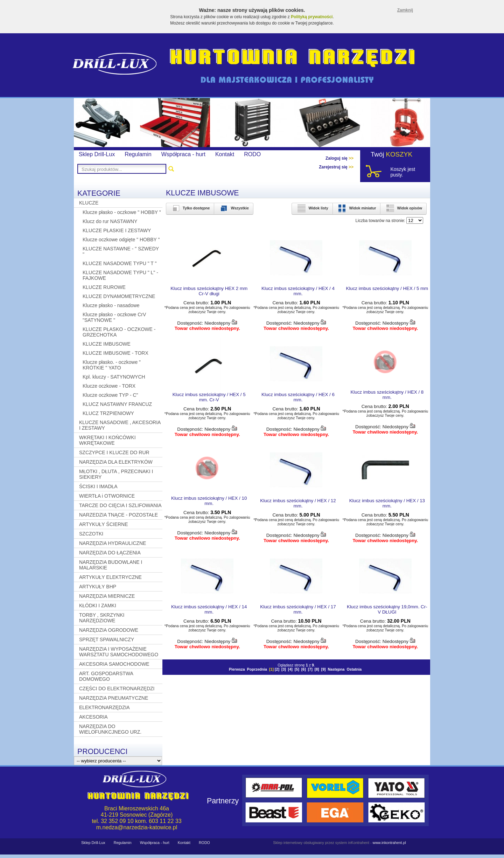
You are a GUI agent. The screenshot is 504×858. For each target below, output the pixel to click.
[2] (277, 669)
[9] (324, 669)
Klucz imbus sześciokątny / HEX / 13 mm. (387, 503)
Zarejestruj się (336, 167)
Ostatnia (354, 669)
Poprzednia (257, 669)
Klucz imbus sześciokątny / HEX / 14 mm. (209, 609)
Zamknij (405, 10)
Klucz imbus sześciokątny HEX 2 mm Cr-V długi (209, 291)
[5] (297, 669)
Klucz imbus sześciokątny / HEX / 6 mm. (298, 397)
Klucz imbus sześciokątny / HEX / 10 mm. (209, 501)
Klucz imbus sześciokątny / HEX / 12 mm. (298, 503)
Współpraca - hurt (183, 154)
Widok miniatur (357, 208)
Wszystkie (234, 208)
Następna (336, 669)
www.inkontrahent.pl (389, 843)
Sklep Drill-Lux (97, 154)
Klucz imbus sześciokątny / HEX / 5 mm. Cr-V (209, 397)
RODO (252, 154)
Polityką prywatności (312, 17)
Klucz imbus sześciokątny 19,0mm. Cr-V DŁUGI (387, 609)
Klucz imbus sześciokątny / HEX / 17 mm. (298, 609)
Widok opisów (403, 208)
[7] (310, 669)
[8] (317, 669)
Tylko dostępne (190, 208)
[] (271, 669)
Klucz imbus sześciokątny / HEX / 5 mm (387, 288)
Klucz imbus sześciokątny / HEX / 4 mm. (298, 291)
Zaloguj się (339, 158)
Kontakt (225, 154)
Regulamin (138, 154)
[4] (290, 669)
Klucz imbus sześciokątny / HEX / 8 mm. (387, 395)
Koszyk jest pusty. (403, 172)
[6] (304, 669)
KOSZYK (399, 154)
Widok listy (312, 208)
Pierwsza (237, 669)
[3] (284, 669)
